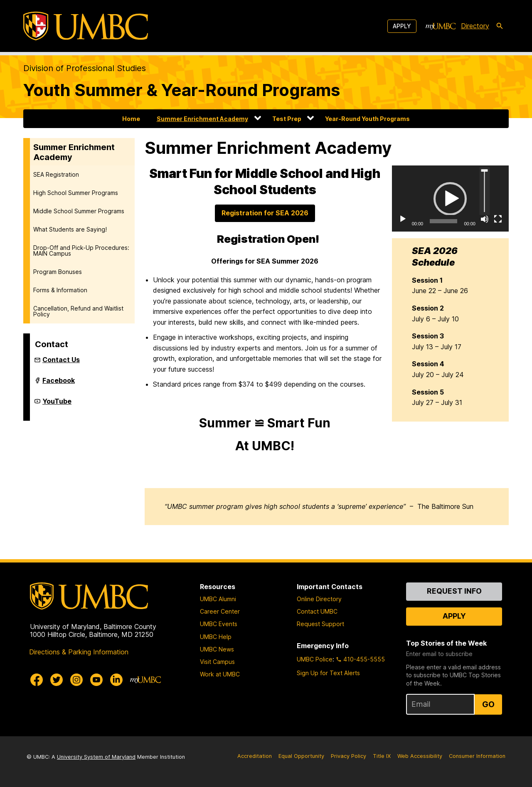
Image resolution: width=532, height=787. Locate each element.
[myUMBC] (441, 26)
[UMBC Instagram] (76, 680)
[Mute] (485, 219)
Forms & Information (60, 290)
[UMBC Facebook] (37, 680)
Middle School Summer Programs (79, 211)
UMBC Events (219, 624)
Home (131, 119)
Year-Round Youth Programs (367, 119)
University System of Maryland (96, 757)
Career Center (220, 611)
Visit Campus (217, 662)
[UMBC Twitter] (57, 680)
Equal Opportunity (301, 756)
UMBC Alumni (218, 599)
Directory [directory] (475, 26)
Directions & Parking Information (79, 652)
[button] (450, 199)
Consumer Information (477, 756)
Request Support (320, 624)
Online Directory (319, 599)
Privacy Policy (349, 756)
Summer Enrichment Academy (202, 119)
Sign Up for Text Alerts (328, 673)
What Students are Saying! (70, 229)
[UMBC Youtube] (96, 680)
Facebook (59, 384)
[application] (450, 198)
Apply (402, 26)
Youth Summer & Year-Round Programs (182, 90)
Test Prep (287, 119)
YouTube (57, 405)
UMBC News (217, 649)
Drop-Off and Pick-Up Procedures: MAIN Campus (81, 250)
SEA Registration (56, 174)
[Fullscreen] (498, 219)
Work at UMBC (220, 674)
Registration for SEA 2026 (265, 213)
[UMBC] (86, 26)
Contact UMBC (317, 611)
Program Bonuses (58, 272)
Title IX (382, 756)
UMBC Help (216, 637)
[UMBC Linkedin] (116, 680)
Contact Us (61, 360)
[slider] (443, 221)
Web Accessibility (420, 756)
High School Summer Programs (76, 193)
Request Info (454, 591)
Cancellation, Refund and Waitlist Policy (78, 311)
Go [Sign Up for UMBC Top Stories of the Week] (488, 704)
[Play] (403, 219)
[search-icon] (500, 26)
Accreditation (255, 756)
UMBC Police (315, 659)
